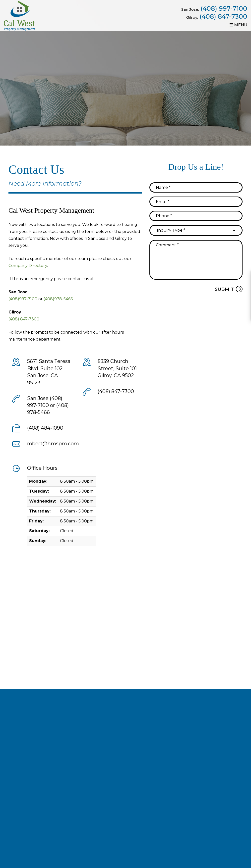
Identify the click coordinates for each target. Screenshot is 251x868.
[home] (21, 15)
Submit (224, 289)
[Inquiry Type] (196, 230)
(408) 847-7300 (223, 16)
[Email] (196, 202)
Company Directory (28, 266)
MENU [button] (238, 25)
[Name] (196, 187)
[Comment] (196, 260)
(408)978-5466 (58, 299)
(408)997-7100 (23, 299)
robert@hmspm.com (53, 444)
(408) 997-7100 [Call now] (224, 8)
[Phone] (196, 216)
